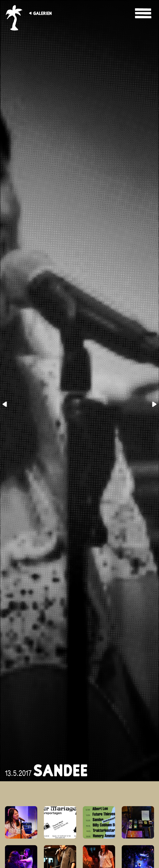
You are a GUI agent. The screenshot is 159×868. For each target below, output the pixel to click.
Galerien (42, 13)
